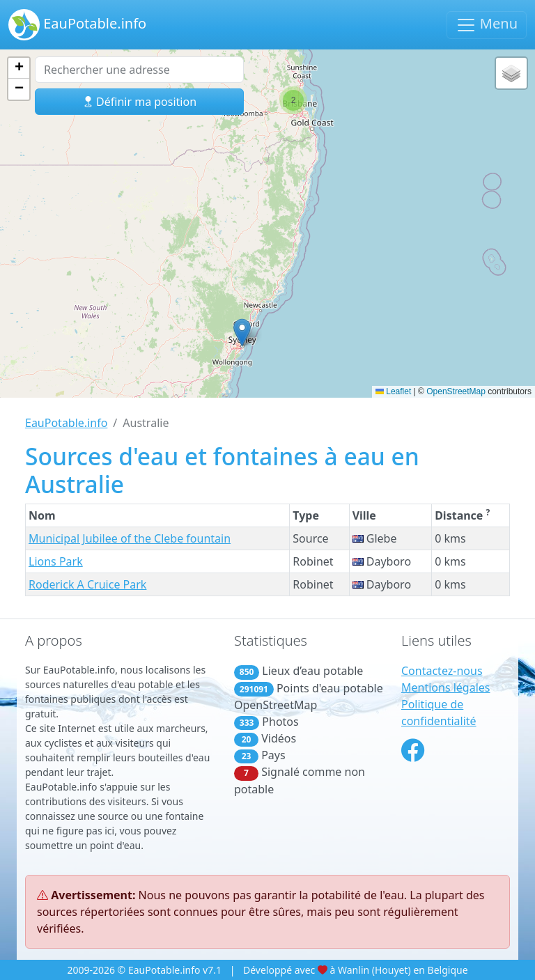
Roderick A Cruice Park (87, 584)
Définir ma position (139, 102)
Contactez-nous (442, 671)
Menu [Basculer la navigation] (487, 25)
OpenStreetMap (456, 391)
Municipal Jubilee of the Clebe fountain (130, 538)
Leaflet (393, 391)
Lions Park (56, 561)
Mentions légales (446, 687)
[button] (242, 333)
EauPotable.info (77, 25)
